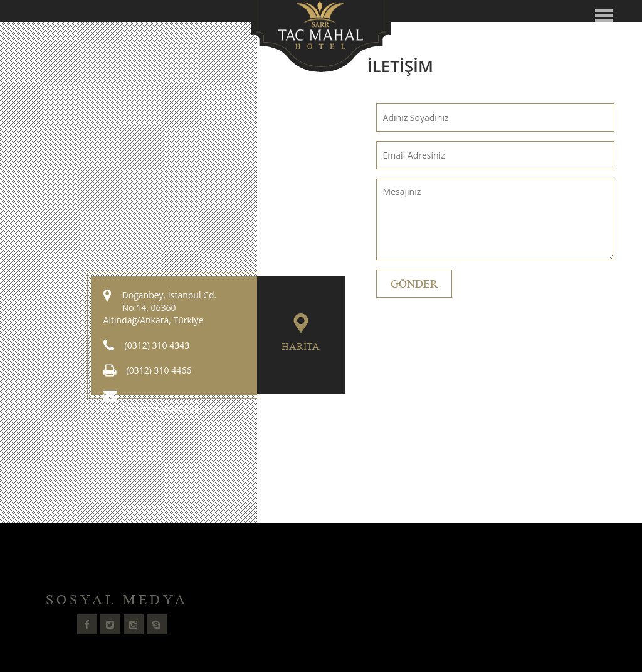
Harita (301, 347)
